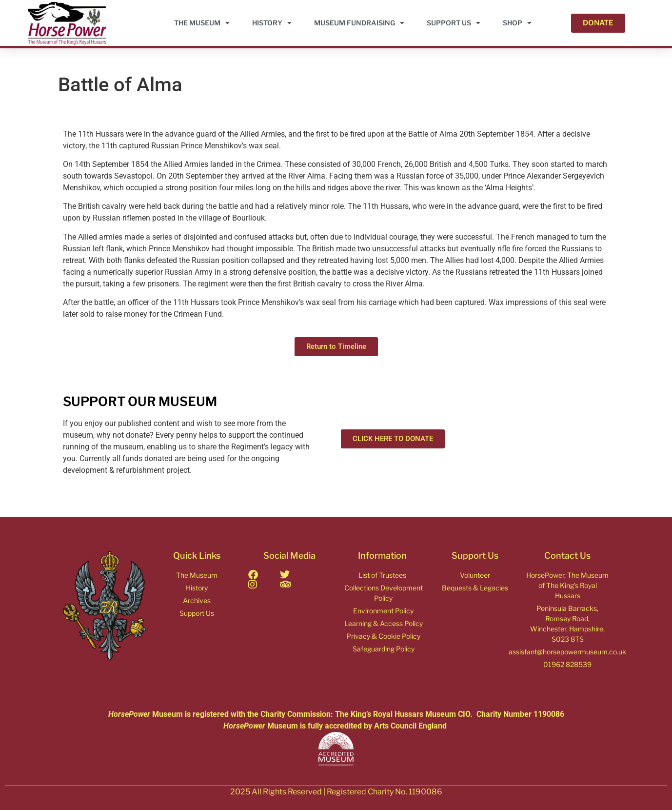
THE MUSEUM (202, 23)
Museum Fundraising (359, 23)
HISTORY (272, 23)
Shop (517, 23)
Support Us (454, 23)
